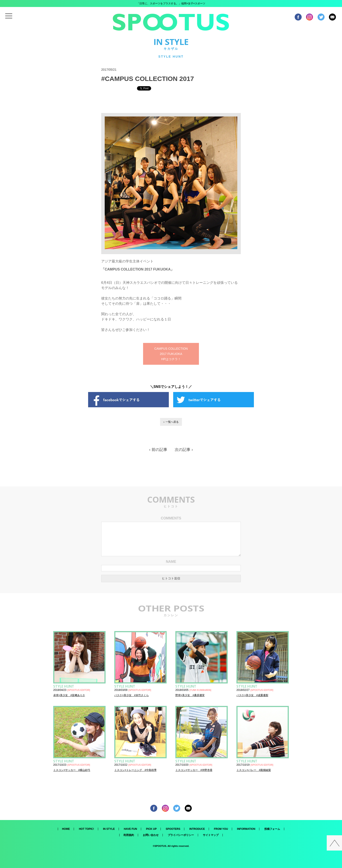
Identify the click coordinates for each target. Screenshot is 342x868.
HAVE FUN (130, 829)
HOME (66, 829)
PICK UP (151, 829)
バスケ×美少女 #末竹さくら (132, 695)
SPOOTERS (173, 829)
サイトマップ (211, 835)
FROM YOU (221, 829)
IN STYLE (109, 829)
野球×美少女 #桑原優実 (190, 695)
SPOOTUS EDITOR (79, 690)
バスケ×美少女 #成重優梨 (252, 695)
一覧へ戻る (172, 422)
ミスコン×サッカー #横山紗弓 (72, 770)
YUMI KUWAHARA (200, 690)
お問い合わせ (151, 835)
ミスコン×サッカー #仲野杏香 (194, 770)
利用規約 (129, 835)
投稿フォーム (272, 829)
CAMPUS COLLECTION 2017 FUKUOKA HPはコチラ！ (171, 354)
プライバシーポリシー (181, 835)
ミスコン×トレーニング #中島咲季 (135, 770)
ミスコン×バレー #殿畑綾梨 (254, 770)
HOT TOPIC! (86, 829)
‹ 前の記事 (158, 450)
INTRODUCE (197, 829)
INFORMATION (246, 829)
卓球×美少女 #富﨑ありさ (69, 695)
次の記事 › (184, 450)
